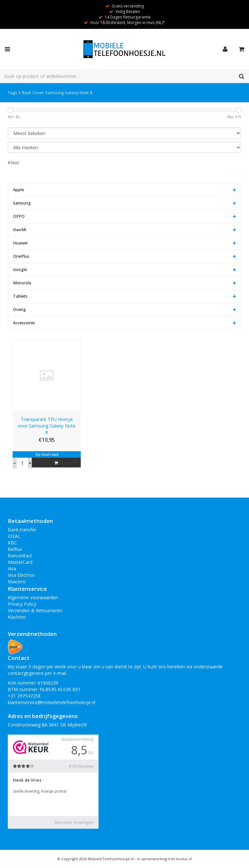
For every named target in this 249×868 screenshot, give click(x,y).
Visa (12, 569)
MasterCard (20, 562)
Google (20, 270)
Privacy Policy (22, 604)
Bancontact (20, 556)
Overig (19, 310)
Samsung (22, 203)
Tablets (20, 296)
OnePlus (21, 256)
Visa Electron (21, 575)
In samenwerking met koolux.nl (165, 859)
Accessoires (24, 323)
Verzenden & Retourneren (35, 610)
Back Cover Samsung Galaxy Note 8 (57, 93)
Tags (12, 93)
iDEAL (14, 536)
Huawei (20, 243)
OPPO (19, 216)
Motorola (22, 283)
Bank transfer (22, 530)
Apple (18, 190)
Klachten (17, 617)
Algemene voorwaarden (33, 597)
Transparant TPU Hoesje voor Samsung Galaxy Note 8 (47, 426)
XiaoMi (20, 230)
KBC (12, 543)
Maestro (17, 582)
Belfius (15, 549)
